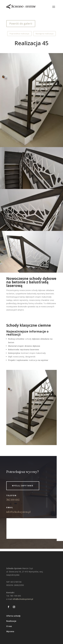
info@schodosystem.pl (18, 512)
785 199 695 (13, 500)
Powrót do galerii (21, 24)
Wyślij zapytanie (23, 486)
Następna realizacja (45, 34)
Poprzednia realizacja (19, 34)
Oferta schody (13, 616)
